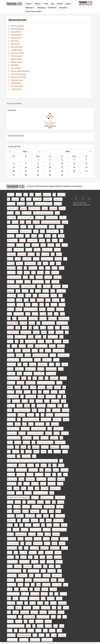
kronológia (31, 622)
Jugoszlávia (44, 466)
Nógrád (61, 296)
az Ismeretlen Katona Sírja (13, 429)
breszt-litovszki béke (12, 576)
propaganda (20, 539)
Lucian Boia (50, 388)
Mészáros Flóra (17, 56)
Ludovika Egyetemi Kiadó (13, 209)
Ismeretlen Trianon (25, 429)
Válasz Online (19, 493)
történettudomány (11, 521)
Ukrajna (50, 452)
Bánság (35, 378)
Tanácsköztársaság (47, 360)
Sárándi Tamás (35, 484)
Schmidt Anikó (53, 590)
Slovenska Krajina (65, 447)
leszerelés (42, 557)
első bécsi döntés (46, 585)
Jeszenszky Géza (41, 406)
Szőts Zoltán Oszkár (60, 498)
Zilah (54, 195)
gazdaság (33, 300)
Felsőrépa (64, 401)
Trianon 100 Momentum (38, 282)
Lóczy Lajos (22, 241)
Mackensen (29, 544)
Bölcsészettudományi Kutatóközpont (45, 443)
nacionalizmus (20, 305)
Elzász (9, 530)
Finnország (38, 291)
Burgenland (44, 333)
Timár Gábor (65, 245)
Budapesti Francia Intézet (26, 232)
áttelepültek (30, 346)
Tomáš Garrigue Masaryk (21, 535)
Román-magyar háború (58, 521)
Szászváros (27, 484)
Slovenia (42, 521)
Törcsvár (41, 378)
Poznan (30, 557)
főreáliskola (54, 580)
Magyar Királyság (61, 195)
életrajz (33, 273)
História (66, 406)
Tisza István (36, 259)
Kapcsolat (63, 8)
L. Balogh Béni (16, 89)
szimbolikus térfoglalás (19, 250)
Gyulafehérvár (58, 388)
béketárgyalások (27, 608)
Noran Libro (59, 383)
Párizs (39, 264)
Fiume (48, 241)
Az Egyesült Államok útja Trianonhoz (26, 218)
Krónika (60, 4)
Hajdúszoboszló (16, 401)
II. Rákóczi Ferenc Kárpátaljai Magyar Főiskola (43, 213)
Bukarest (24, 378)
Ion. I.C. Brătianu (62, 635)
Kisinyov (26, 195)
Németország (63, 378)
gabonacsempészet (55, 548)
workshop (43, 571)
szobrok (43, 599)
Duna (64, 397)
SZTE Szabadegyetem (49, 507)
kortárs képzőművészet (21, 470)
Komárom (36, 232)
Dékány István (19, 356)
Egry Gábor (58, 512)
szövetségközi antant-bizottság (28, 287)
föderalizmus (40, 626)
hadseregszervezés (23, 576)
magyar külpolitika (52, 571)
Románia (10, 388)
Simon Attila (16, 68)
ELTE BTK (41, 635)
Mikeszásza (54, 305)
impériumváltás (66, 411)
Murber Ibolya (10, 557)
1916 (9, 319)
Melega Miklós (22, 466)
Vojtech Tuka (45, 590)
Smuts (60, 475)
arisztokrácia (66, 420)
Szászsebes (44, 512)
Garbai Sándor (23, 209)
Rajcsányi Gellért (55, 282)
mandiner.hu (56, 470)
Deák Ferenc (42, 310)
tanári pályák (56, 525)
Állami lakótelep (55, 539)
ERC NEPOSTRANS (51, 374)
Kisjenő (14, 319)
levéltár (47, 603)
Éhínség (39, 287)
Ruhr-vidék (43, 245)
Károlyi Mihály (25, 291)
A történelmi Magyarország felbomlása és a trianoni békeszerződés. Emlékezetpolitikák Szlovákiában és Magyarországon (32, 461)
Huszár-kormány (54, 438)
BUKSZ (38, 585)
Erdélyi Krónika (30, 475)
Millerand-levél (37, 360)
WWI (22, 452)
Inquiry (17, 447)
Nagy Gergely (10, 622)
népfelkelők (27, 273)
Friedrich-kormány (54, 378)
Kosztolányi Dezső (12, 415)
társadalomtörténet (55, 447)
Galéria (68, 4)
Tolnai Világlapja (23, 323)
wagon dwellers (56, 300)
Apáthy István (31, 255)
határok (65, 617)
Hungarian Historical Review (13, 287)
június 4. (60, 406)
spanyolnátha (19, 310)
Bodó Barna (23, 227)
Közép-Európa (41, 369)
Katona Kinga (62, 544)
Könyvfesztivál (29, 539)
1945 (54, 502)
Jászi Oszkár (30, 466)
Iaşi (50, 466)
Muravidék (54, 544)
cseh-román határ (44, 548)
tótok (17, 342)
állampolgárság (11, 291)
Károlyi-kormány (58, 557)
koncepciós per (11, 392)
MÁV (17, 557)
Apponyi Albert (36, 222)
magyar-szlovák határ (58, 429)
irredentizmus (36, 333)
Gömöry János (22, 434)
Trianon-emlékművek (60, 516)
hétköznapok (46, 539)
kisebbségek (60, 484)
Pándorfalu (61, 369)
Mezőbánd (51, 333)
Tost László (38, 195)
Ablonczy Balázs (17, 26)
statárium (10, 411)
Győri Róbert (16, 44)
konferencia (61, 479)
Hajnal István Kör (21, 475)
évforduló (9, 507)
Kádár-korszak (62, 209)
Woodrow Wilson (20, 236)
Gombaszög (61, 580)
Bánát (22, 544)
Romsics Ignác (34, 521)
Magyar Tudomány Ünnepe (13, 360)
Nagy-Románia (26, 443)
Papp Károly (16, 489)
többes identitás (55, 273)
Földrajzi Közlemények (46, 420)
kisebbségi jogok (26, 507)
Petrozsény (36, 452)
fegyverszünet (39, 277)
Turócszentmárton (35, 594)
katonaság (46, 516)
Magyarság (49, 521)
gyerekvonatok (35, 562)
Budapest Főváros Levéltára (13, 378)
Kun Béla (28, 245)
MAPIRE (10, 512)
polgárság (10, 250)
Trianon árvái (47, 544)
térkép (21, 525)
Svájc (19, 521)
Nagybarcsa (29, 452)
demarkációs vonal (57, 420)
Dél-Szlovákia (61, 613)
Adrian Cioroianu (51, 599)
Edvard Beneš (30, 204)
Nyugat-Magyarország (60, 443)
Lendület (52, 264)
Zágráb (32, 195)
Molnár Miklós (10, 608)
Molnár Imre (33, 388)
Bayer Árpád (61, 466)
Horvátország (19, 264)
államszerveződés (22, 255)
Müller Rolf (10, 567)
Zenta (33, 585)
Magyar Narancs (47, 195)
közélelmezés (39, 401)
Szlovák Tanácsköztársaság (48, 323)
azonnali (16, 590)
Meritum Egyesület (12, 585)
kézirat (19, 365)
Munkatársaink (17, 20)
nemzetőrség (36, 608)
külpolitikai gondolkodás (44, 296)
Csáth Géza (18, 259)
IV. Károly (57, 213)
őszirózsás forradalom (19, 314)
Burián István (62, 305)
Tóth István (10, 337)
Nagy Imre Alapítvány (34, 599)
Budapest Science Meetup (47, 259)
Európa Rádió (40, 273)
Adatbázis (30, 8)
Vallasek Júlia (31, 631)
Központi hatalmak (58, 199)
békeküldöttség (11, 493)
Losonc (54, 608)
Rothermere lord (65, 328)
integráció (28, 314)
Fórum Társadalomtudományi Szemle (22, 411)
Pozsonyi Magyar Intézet (13, 227)
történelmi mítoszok (12, 617)
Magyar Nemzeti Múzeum (41, 346)
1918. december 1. (24, 640)
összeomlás (35, 314)
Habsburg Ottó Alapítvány (21, 337)
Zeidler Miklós (16, 83)
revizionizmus (49, 434)
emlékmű (41, 268)
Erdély (38, 255)
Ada (29, 447)
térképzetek (16, 613)
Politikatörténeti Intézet (26, 333)
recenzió (32, 277)
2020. (65, 259)
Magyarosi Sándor (28, 374)
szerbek (18, 291)
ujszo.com (10, 525)
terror (61, 438)
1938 (37, 466)
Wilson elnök (18, 351)
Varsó (51, 594)
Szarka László (11, 356)
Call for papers (36, 525)
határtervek (48, 236)
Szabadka (10, 590)
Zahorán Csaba (17, 80)
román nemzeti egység (37, 507)
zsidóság (62, 626)
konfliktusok (38, 576)
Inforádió (42, 232)
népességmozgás (11, 273)
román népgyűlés (21, 204)
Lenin (16, 631)
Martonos (31, 424)
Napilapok (59, 631)
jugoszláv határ (11, 516)
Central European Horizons (52, 218)
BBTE (43, 525)
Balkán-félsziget (20, 516)
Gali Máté (10, 553)
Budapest (19, 374)
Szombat (29, 199)
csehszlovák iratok (11, 255)
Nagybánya (50, 557)
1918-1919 (53, 356)
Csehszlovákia (31, 383)
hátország (62, 268)
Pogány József (11, 300)
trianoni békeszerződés (55, 489)
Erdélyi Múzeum (58, 277)
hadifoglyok (10, 443)
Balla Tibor (29, 222)
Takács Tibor (41, 342)
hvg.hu (20, 548)
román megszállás (19, 369)
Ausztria (27, 585)
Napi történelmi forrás (12, 548)
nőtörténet (55, 268)
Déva (31, 590)
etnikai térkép (54, 392)
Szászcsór (40, 603)
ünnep (22, 342)
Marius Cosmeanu (37, 199)
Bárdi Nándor (10, 369)
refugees (34, 411)
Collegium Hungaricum (32, 241)
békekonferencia (53, 209)
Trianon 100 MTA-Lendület (52, 232)
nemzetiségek (33, 365)
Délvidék (50, 429)
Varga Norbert (22, 631)
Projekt (29, 4)
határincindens (58, 553)
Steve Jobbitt (18, 443)
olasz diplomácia (21, 415)
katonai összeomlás (33, 470)
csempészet (19, 392)
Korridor (45, 567)
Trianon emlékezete (46, 608)
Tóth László (33, 603)
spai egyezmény (33, 553)
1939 (47, 378)
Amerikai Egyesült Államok (58, 351)
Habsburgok (10, 351)
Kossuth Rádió (63, 594)
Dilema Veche (51, 245)
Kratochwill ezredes (23, 319)
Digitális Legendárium (57, 585)
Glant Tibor (15, 41)
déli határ (52, 493)
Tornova (27, 236)
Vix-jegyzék (18, 424)
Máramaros (20, 406)
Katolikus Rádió (35, 245)
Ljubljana (51, 512)
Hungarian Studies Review (64, 356)
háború (59, 397)
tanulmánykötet (55, 424)
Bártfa (59, 608)
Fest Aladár (43, 328)
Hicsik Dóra (28, 296)
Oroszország (65, 365)
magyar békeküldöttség (51, 369)
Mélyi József (10, 213)
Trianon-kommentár (34, 11)
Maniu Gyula (10, 259)
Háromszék (65, 222)
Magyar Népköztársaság (62, 323)
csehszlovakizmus (48, 199)
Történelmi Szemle (12, 539)
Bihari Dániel (52, 227)
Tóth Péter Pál (59, 562)
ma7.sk (35, 296)
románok (26, 300)
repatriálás (42, 562)
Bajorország (48, 351)
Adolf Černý (48, 475)
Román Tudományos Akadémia (31, 310)
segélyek (18, 213)
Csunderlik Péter (47, 287)
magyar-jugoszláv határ (12, 241)
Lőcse (48, 424)
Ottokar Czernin (35, 498)
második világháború (33, 319)
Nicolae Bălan (37, 250)
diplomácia (47, 401)
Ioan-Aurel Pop (48, 622)
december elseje (26, 351)
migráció (22, 222)
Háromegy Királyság (61, 291)
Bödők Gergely (58, 259)
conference (55, 241)
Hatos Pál (45, 264)
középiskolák (15, 222)
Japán (53, 255)
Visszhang (41, 8)
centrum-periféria (49, 553)
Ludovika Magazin (25, 613)
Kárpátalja (24, 489)
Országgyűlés (57, 250)
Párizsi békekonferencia (12, 562)
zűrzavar (28, 626)
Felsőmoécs (28, 356)
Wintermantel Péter (18, 77)
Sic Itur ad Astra (64, 470)
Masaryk (48, 268)
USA (9, 346)
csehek (36, 557)
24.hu (33, 443)
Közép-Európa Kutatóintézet (43, 617)
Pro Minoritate (61, 502)
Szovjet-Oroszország (51, 397)
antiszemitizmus (56, 411)
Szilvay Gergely (42, 388)
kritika (40, 392)
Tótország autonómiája (31, 397)
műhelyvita (15, 599)
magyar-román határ (27, 438)
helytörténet (19, 300)
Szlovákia (48, 502)
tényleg (23, 199)
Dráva (42, 415)
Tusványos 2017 (56, 287)
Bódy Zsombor (17, 35)
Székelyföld (18, 502)
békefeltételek (16, 452)
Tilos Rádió (54, 635)
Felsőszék (37, 590)
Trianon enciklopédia (35, 512)
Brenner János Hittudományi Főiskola (35, 434)
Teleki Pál (25, 277)
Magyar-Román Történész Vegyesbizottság (51, 222)
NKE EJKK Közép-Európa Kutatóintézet (46, 383)
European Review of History (13, 594)
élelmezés (41, 553)
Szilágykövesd (11, 470)
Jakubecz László (39, 475)
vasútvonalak (40, 502)
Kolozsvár (39, 516)
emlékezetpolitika (55, 401)
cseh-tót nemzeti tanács (13, 232)
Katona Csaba (40, 300)
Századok (23, 447)
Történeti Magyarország (64, 319)
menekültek (27, 259)
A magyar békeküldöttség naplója (59, 530)
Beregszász (25, 388)
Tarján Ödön (10, 424)
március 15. (46, 392)
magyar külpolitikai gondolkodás (14, 438)
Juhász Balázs (17, 50)
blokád (33, 406)
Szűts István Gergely (19, 74)
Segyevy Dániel (32, 535)
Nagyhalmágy (10, 310)
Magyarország (17, 512)
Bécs (29, 378)
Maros (63, 300)
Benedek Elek (29, 250)
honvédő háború (38, 539)
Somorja (47, 273)
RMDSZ (32, 401)
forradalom (44, 452)
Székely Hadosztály (43, 365)
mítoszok (24, 328)
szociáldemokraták (11, 365)
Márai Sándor (10, 535)
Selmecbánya (26, 521)
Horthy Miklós (30, 415)
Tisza (26, 603)
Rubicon (58, 365)
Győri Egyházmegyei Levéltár (47, 498)
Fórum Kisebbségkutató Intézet (14, 571)
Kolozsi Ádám (49, 342)
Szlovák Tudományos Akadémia (62, 415)
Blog (52, 4)
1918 (16, 525)
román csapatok (25, 594)
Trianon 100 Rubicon (30, 516)
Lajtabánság (10, 342)
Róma (67, 333)
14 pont (58, 245)
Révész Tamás (17, 62)
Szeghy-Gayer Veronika (20, 71)
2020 (47, 305)
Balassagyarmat (24, 590)
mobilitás (48, 282)
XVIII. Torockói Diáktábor (36, 530)
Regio (64, 388)
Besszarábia (23, 557)
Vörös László (41, 411)
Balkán (20, 484)
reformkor (20, 268)
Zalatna (26, 548)
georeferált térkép (11, 204)
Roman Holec (48, 626)
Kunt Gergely (32, 323)
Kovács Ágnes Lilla (26, 456)
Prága (52, 516)
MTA (22, 397)
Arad (62, 232)
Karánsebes (35, 351)
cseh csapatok (60, 507)
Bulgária (34, 392)
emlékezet (31, 227)
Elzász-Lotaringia (37, 567)
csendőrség (42, 241)
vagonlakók (27, 406)
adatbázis (36, 328)
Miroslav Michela (52, 479)
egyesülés (28, 305)
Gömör (56, 594)
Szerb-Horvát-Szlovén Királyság (14, 277)
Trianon (61, 236)
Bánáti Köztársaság (38, 544)
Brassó (9, 599)
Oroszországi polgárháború (13, 544)
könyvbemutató (20, 580)
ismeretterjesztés (11, 268)
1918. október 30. (34, 548)
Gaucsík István (16, 38)
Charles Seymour (64, 539)
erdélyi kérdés (41, 397)
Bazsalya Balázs (17, 29)
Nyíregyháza (28, 525)
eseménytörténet (11, 456)
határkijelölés (59, 599)
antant (61, 241)
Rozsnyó (9, 314)
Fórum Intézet (50, 562)
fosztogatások (15, 199)
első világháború (13, 397)
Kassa (59, 617)
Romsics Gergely (17, 86)
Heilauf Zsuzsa (65, 434)
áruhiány (45, 631)
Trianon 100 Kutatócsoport (18, 497)
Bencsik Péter (16, 32)
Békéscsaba (18, 388)
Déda (24, 502)
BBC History (53, 603)
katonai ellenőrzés (11, 420)
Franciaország (44, 594)
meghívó (50, 314)
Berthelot (9, 489)
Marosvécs (43, 484)
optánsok (58, 567)
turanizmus (40, 535)
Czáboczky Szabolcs (53, 337)
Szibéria (42, 305)
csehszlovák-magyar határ (13, 333)
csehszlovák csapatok (24, 562)
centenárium (19, 608)
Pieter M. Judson (11, 374)
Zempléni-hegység (33, 268)
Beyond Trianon (58, 342)
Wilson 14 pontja (11, 305)
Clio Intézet (35, 305)
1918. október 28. (11, 218)
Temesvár (49, 525)
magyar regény (11, 195)
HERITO (41, 236)
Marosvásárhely (23, 553)
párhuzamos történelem (31, 342)
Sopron (34, 456)
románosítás (46, 291)
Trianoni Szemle (60, 333)
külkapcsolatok (43, 613)
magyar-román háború (57, 576)
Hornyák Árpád (17, 47)
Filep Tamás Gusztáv (35, 640)
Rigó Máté (15, 65)
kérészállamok (22, 346)
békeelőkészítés (11, 406)
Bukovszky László (11, 296)
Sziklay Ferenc (11, 282)
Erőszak (57, 328)
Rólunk (38, 4)
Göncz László (27, 392)
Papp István (52, 631)
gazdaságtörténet (28, 567)
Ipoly (30, 328)
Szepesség (45, 209)
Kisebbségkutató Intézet (33, 571)
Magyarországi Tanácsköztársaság (40, 356)
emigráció (66, 585)
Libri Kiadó (20, 273)
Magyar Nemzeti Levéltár (34, 209)
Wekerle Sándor (51, 310)
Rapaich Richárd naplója (30, 369)
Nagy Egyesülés (52, 484)
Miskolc (48, 411)
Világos (41, 470)
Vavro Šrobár (25, 512)
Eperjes (16, 553)
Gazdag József (18, 567)
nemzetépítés (19, 282)
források (24, 424)
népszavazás (10, 328)
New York (10, 631)
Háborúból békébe (11, 635)
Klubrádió (53, 617)
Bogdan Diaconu (39, 622)
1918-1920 (21, 296)
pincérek (59, 571)
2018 (48, 635)
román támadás (11, 245)
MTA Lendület (17, 507)
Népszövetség (34, 613)
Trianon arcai (56, 360)
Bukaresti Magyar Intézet (27, 360)
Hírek (46, 4)
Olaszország (54, 296)
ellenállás (53, 291)
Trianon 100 (13, 323)
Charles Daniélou (45, 489)
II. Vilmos (52, 365)
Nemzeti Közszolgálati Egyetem (41, 493)
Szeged (25, 365)
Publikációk (52, 8)
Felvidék (35, 635)
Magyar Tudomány (40, 218)
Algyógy (37, 489)
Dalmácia (18, 328)
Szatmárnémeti (47, 530)
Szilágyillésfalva (20, 383)
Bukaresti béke (57, 452)
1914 (32, 291)
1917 (9, 452)
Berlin (45, 337)
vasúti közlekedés (62, 603)
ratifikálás (51, 567)
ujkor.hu (31, 576)
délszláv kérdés (11, 264)
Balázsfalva (50, 328)
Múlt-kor (65, 475)
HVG (25, 571)
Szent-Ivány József (41, 479)
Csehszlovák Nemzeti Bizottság (38, 429)
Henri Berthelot (49, 415)
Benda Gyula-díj (25, 530)
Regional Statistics (52, 406)
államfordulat (38, 337)
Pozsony (62, 314)
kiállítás (55, 466)
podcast (56, 314)
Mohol (38, 323)
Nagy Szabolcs (17, 59)
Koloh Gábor (57, 434)
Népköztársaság (11, 383)
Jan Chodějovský (31, 502)
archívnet (58, 264)
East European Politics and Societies (41, 580)
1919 (19, 420)
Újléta (19, 456)
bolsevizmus (48, 470)
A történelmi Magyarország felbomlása (31, 420)
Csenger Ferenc (20, 245)
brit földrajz (21, 479)
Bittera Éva (59, 255)
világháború (34, 236)
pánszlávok (66, 342)
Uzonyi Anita (10, 502)
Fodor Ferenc (10, 447)
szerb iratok (36, 438)
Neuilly (9, 613)
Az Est (54, 236)
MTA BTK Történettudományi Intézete (16, 626)
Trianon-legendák (45, 438)
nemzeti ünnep (11, 236)
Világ (34, 626)
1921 (37, 415)
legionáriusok (64, 525)
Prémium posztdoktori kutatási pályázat (44, 204)
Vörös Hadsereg (45, 255)
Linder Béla (20, 585)
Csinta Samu (52, 346)
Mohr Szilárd (43, 314)
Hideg (61, 461)
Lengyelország (63, 218)
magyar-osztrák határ (27, 213)
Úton (9, 199)
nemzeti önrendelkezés (39, 374)
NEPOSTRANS (11, 603)
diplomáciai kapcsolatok (47, 250)
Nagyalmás (66, 608)
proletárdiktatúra (48, 277)
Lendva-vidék (16, 530)
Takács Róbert (11, 580)
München (48, 300)
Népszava (14, 346)
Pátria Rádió (38, 631)
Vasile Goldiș (25, 401)
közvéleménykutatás (12, 434)
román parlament (60, 310)
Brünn (9, 401)
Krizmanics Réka (17, 53)
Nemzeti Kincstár (52, 319)
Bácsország (19, 195)
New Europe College (12, 484)
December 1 (48, 535)
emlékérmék (28, 282)
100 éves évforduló (40, 424)
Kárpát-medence (24, 599)
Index (26, 622)
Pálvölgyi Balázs (46, 576)
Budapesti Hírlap (52, 613)
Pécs (25, 268)
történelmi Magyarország (30, 264)
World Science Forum (12, 466)
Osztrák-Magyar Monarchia (41, 227)
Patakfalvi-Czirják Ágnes (47, 640)
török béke (65, 452)
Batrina (61, 337)
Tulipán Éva (65, 287)
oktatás (56, 626)
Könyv (20, 617)
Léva (9, 222)
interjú (54, 475)
